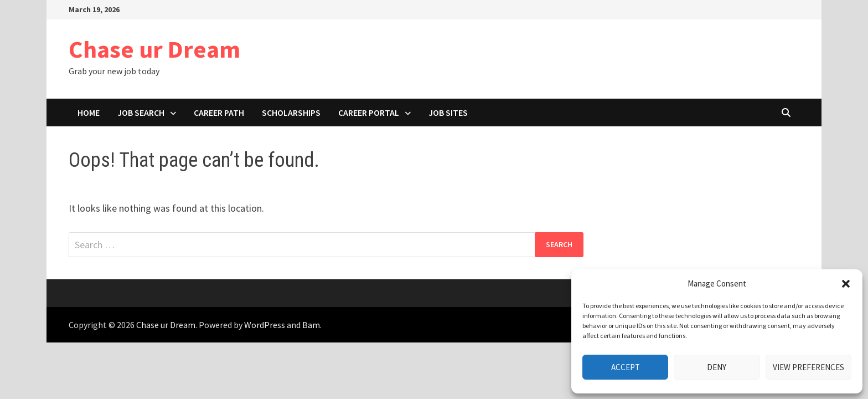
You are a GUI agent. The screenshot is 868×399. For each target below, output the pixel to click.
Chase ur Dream (154, 49)
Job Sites (448, 112)
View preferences (808, 367)
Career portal (369, 112)
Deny (717, 367)
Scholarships (291, 112)
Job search (141, 112)
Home (89, 112)
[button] (846, 284)
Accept (626, 367)
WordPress (265, 325)
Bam (311, 325)
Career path (219, 112)
